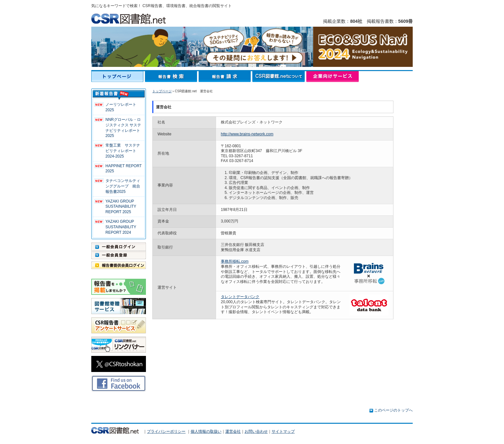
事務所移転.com (235, 261)
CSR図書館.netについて (279, 77)
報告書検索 (172, 77)
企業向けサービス (333, 77)
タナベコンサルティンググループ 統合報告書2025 (123, 186)
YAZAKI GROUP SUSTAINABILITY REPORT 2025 (121, 207)
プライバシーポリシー (166, 431)
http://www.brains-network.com (247, 134)
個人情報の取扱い (206, 431)
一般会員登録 (119, 255)
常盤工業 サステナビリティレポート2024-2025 (123, 151)
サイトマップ (283, 431)
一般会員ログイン (119, 247)
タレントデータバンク (240, 297)
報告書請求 (225, 77)
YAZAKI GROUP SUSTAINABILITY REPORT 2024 (121, 227)
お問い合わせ (256, 431)
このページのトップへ (393, 410)
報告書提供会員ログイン (119, 265)
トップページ (118, 77)
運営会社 (233, 431)
